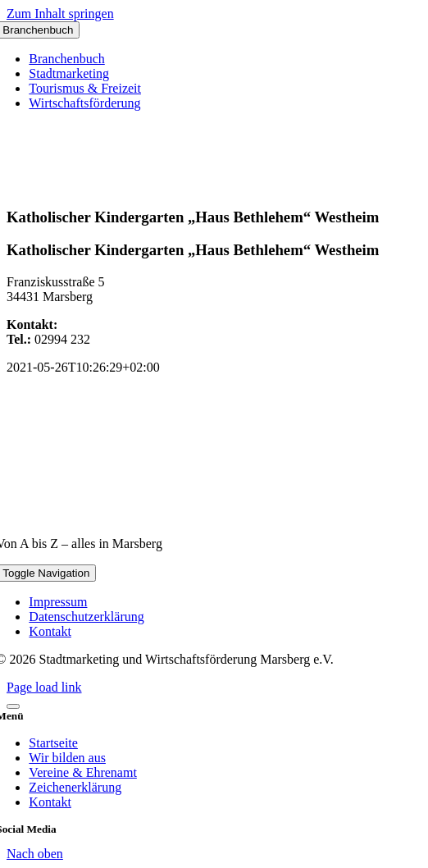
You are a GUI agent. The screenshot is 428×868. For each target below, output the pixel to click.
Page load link (44, 687)
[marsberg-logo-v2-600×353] (214, 516)
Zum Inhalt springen (60, 14)
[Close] (13, 706)
